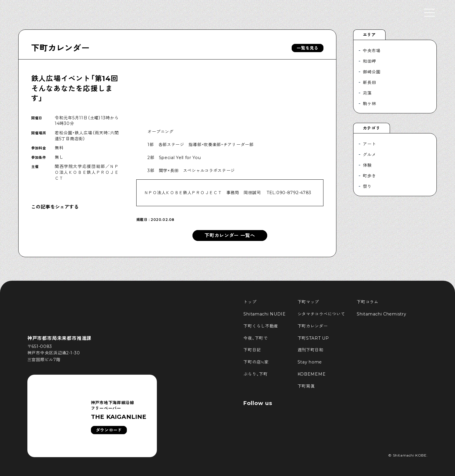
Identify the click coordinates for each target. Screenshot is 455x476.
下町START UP (313, 338)
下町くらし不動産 (261, 326)
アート (369, 144)
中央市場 (372, 51)
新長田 (369, 82)
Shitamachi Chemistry (381, 314)
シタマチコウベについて (321, 314)
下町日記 (252, 350)
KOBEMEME (312, 374)
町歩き (369, 176)
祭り (367, 186)
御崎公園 (372, 72)
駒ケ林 (369, 104)
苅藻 (367, 93)
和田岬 (369, 61)
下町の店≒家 (256, 362)
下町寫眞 (306, 386)
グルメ (369, 155)
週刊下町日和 (310, 350)
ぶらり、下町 (255, 374)
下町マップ (308, 302)
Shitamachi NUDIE (264, 314)
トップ (250, 302)
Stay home (310, 362)
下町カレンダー (60, 48)
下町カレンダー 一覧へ (230, 235)
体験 (367, 165)
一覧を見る (308, 48)
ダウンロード (109, 430)
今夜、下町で (255, 338)
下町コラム (368, 302)
